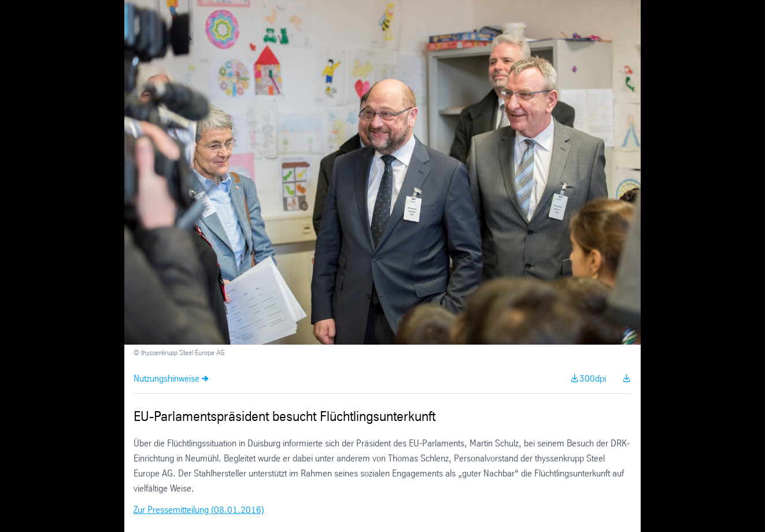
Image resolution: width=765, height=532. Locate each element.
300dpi (593, 379)
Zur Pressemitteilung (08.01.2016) (199, 510)
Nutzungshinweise (167, 379)
